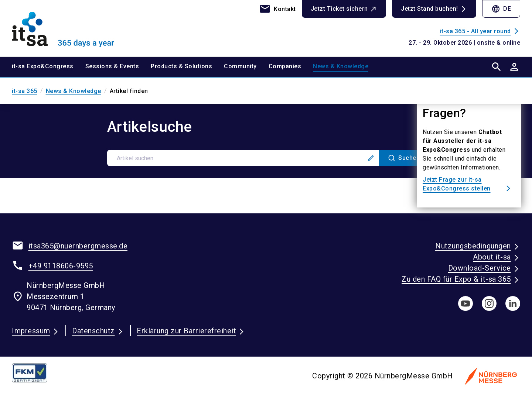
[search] (497, 67)
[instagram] (489, 303)
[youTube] (465, 303)
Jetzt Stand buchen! (429, 9)
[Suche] (402, 158)
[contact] (277, 9)
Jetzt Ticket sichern (339, 9)
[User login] (514, 67)
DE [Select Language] (501, 9)
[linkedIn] (513, 303)
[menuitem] (49, 67)
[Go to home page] (71, 28)
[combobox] (266, 158)
